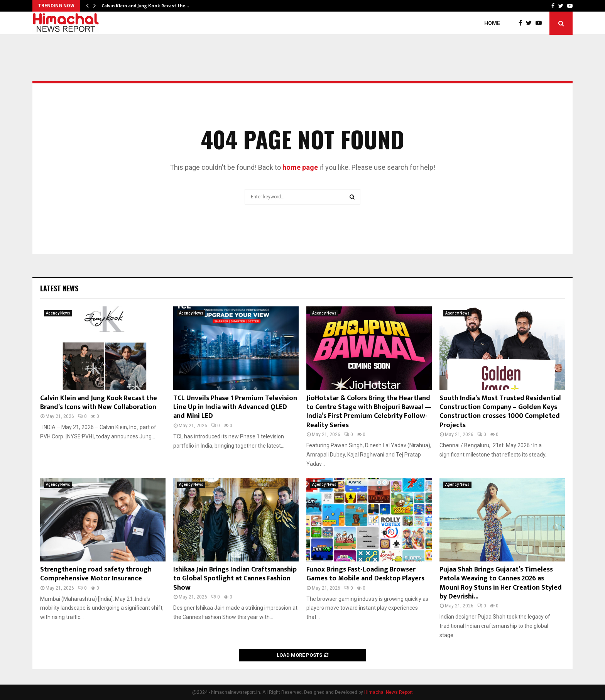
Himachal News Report (389, 692)
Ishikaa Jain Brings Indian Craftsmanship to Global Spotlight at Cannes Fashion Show (235, 579)
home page (300, 167)
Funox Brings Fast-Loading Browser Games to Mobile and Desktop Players (365, 574)
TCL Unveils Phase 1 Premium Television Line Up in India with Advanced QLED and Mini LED (235, 407)
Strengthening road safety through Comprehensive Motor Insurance (96, 574)
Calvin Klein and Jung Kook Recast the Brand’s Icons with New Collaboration (99, 403)
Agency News (58, 313)
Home (492, 23)
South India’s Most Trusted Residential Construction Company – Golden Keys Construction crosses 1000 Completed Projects (500, 412)
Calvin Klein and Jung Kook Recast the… (145, 6)
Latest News (59, 288)
